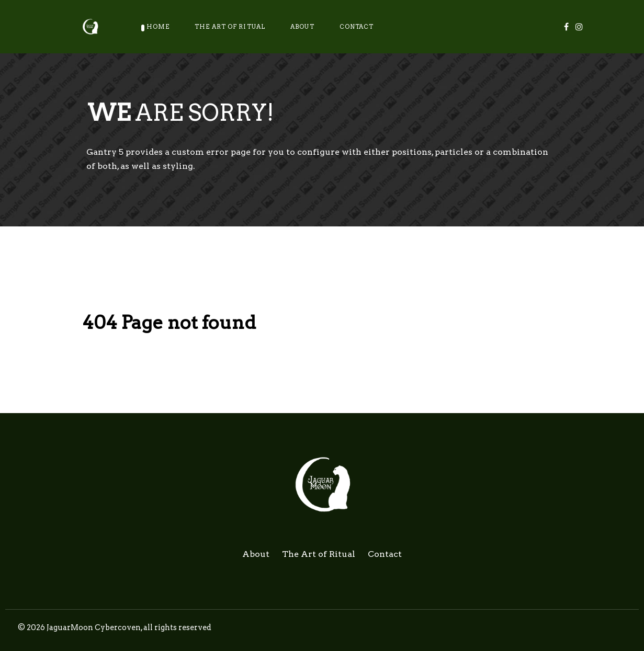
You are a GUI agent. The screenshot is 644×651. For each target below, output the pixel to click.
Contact (385, 554)
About (256, 554)
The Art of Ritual (319, 554)
